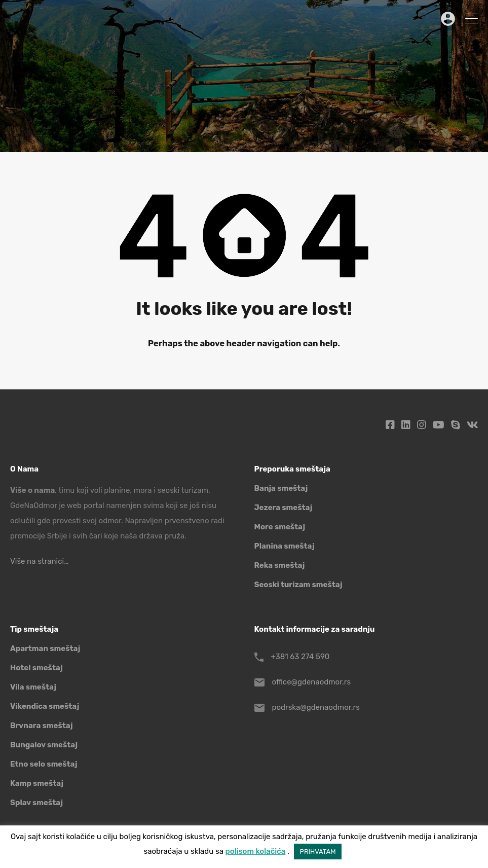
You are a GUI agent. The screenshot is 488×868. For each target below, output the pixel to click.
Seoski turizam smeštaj (298, 585)
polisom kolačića (256, 851)
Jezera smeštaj (284, 508)
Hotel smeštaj (36, 668)
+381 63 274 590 (301, 657)
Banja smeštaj (281, 488)
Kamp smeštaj (37, 783)
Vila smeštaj (33, 687)
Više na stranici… (39, 561)
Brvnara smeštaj (42, 726)
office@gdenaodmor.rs (312, 682)
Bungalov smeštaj (44, 745)
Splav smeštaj (36, 803)
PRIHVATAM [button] (318, 852)
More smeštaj (280, 527)
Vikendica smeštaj (45, 706)
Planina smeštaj (285, 546)
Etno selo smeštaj (44, 764)
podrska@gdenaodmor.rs (316, 707)
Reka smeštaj (280, 565)
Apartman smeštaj (45, 648)
